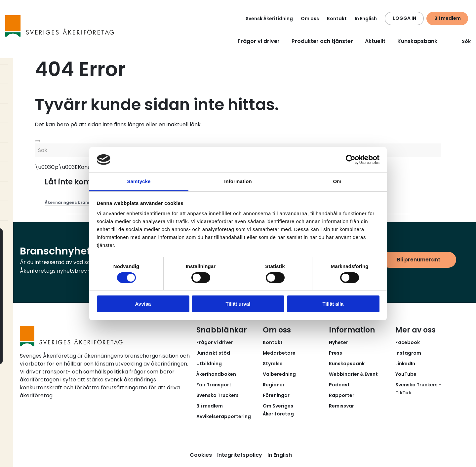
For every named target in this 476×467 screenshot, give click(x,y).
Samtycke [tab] (139, 181)
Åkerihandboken (216, 374)
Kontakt (337, 19)
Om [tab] (337, 181)
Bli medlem (448, 18)
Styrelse (273, 364)
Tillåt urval (238, 304)
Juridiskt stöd (213, 353)
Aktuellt (375, 41)
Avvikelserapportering (224, 416)
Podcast (339, 385)
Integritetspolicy (240, 455)
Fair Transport (214, 385)
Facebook (408, 342)
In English (366, 19)
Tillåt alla (333, 304)
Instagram (408, 353)
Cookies (201, 455)
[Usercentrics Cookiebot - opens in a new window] (351, 160)
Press (336, 353)
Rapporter (342, 395)
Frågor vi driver (259, 41)
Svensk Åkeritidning (269, 19)
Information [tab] (238, 181)
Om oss (310, 19)
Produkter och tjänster (322, 41)
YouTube (406, 374)
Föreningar (276, 395)
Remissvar (341, 406)
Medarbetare (279, 353)
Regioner (274, 385)
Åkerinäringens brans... (69, 202)
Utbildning (209, 364)
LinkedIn (405, 364)
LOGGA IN (405, 18)
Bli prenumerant (419, 260)
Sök (462, 41)
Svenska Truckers (218, 395)
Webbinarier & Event (353, 374)
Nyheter (338, 342)
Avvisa (143, 304)
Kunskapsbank (417, 41)
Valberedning (279, 374)
